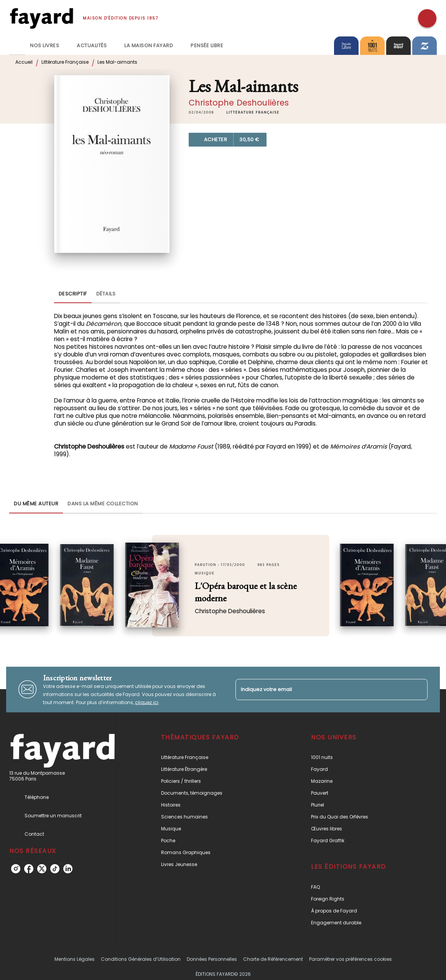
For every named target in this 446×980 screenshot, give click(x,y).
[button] (253, 112)
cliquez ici (147, 702)
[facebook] (29, 869)
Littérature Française (65, 62)
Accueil (24, 62)
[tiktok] (55, 869)
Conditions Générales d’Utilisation (141, 959)
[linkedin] (68, 869)
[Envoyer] (418, 690)
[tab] (17, 46)
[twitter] (42, 869)
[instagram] (16, 869)
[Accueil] (41, 18)
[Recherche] (427, 18)
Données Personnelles (212, 959)
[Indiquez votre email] (322, 689)
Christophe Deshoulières (239, 103)
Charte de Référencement (273, 959)
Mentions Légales (75, 959)
